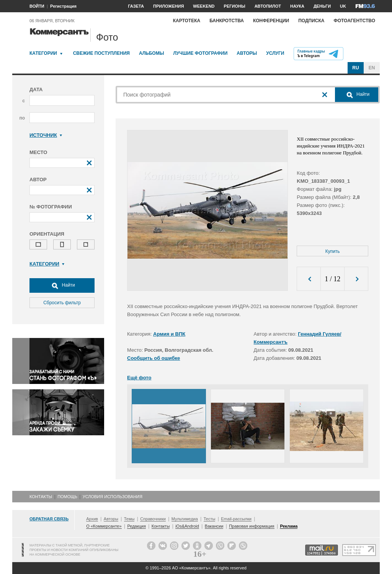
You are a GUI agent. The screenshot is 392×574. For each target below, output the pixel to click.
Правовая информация (252, 526)
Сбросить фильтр (62, 303)
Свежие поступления (101, 53)
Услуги (275, 53)
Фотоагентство (354, 21)
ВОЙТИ (37, 6)
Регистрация (63, 6)
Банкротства (227, 21)
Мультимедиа (185, 519)
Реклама (289, 526)
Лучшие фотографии (200, 53)
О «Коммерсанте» (104, 526)
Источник (46, 135)
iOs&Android (187, 526)
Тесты (210, 519)
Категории (43, 53)
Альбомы (152, 53)
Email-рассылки (236, 519)
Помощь (67, 497)
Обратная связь (49, 519)
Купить (333, 251)
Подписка (311, 21)
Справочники (153, 519)
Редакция (136, 526)
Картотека (187, 21)
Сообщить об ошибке (154, 358)
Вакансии (214, 526)
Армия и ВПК (169, 334)
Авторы (247, 53)
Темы (129, 519)
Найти (62, 285)
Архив (92, 519)
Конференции (271, 21)
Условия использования (113, 497)
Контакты (41, 497)
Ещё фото (139, 378)
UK (343, 6)
